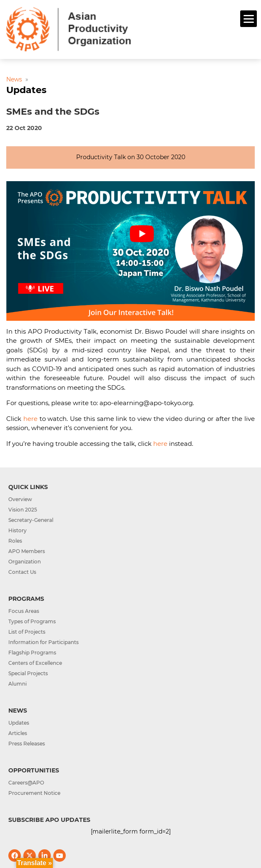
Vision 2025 (23, 510)
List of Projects (27, 632)
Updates (19, 723)
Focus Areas (24, 611)
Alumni (17, 684)
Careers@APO (26, 783)
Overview (20, 499)
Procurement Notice (34, 793)
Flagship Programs (32, 653)
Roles (15, 541)
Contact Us (22, 572)
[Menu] (249, 19)
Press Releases (27, 744)
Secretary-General (31, 520)
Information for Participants (43, 642)
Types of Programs (32, 621)
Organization (25, 562)
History (17, 530)
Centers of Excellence (35, 663)
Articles (18, 733)
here (30, 419)
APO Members (27, 551)
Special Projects (28, 673)
